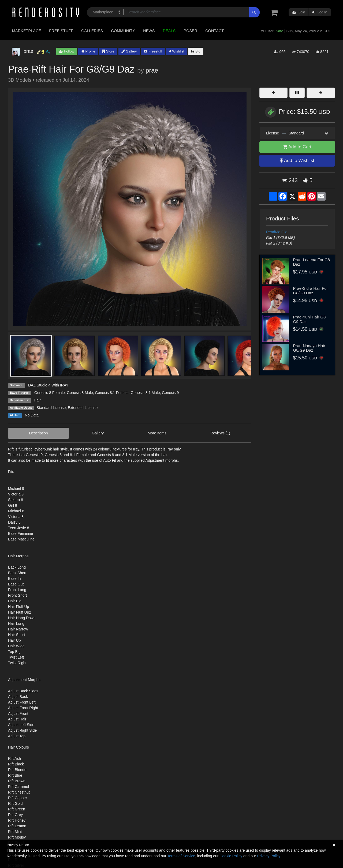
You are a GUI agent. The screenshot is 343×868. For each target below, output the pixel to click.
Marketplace (27, 31)
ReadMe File (277, 232)
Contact (215, 31)
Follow (67, 51)
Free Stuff (61, 31)
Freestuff (153, 51)
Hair (37, 400)
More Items (157, 433)
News (149, 31)
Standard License (51, 408)
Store (108, 51)
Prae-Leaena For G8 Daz (312, 262)
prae (152, 70)
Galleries (92, 31)
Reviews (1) (220, 433)
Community (123, 31)
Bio (196, 51)
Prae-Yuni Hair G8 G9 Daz (310, 319)
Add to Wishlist (297, 161)
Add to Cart (297, 147)
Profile (88, 51)
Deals (169, 31)
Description (39, 433)
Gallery (129, 51)
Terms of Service (181, 856)
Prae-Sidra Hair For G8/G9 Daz (311, 291)
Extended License (83, 408)
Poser (190, 31)
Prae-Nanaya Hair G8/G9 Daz (309, 348)
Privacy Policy (269, 856)
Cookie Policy (231, 856)
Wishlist (177, 51)
